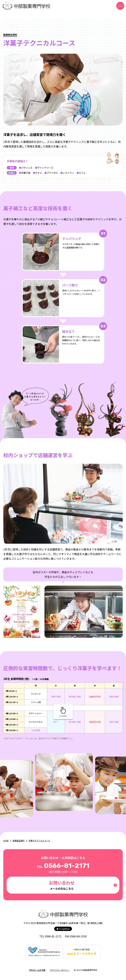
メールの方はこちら (62, 885)
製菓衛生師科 (19, 841)
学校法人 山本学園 (37, 970)
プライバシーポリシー (60, 970)
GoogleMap (63, 929)
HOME (6, 841)
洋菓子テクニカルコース (39, 841)
